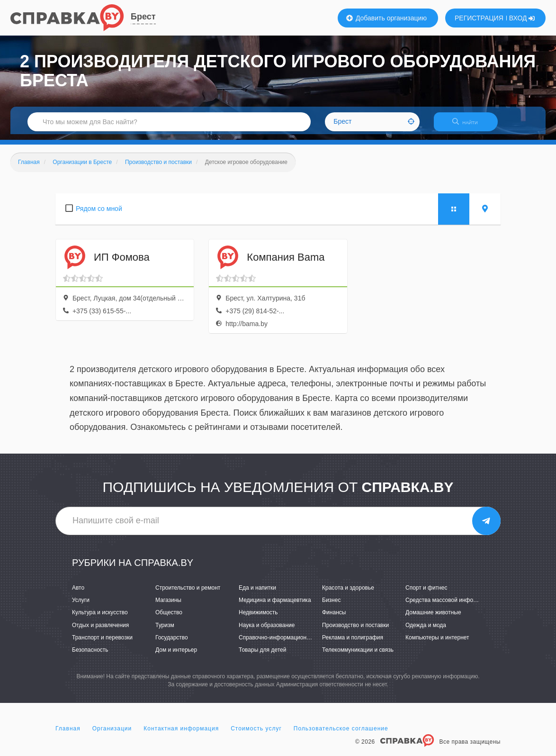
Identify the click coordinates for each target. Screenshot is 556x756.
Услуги (81, 606)
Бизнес (331, 606)
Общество (169, 619)
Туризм (165, 631)
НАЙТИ (470, 125)
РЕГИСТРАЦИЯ (479, 18)
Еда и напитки (257, 593)
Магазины (168, 606)
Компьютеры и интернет (437, 643)
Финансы (334, 619)
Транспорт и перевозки (102, 643)
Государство (172, 643)
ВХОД (522, 18)
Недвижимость (258, 619)
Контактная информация (181, 734)
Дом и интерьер (176, 656)
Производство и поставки (355, 631)
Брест (143, 17)
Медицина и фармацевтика (275, 606)
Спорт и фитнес (426, 593)
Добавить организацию (386, 18)
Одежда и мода (426, 631)
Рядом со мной (99, 214)
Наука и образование (267, 631)
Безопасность (90, 656)
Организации (112, 734)
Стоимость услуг (256, 734)
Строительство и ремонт (188, 593)
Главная (68, 734)
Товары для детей (262, 656)
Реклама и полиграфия (353, 643)
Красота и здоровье (348, 593)
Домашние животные (433, 619)
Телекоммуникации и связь (358, 656)
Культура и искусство (100, 619)
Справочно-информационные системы (290, 643)
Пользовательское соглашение (341, 734)
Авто (78, 593)
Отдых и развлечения (100, 631)
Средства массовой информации (449, 606)
